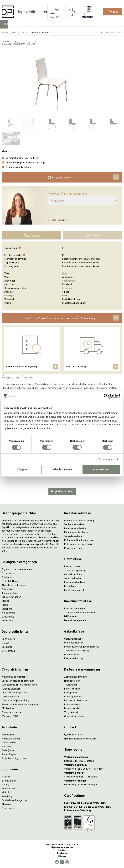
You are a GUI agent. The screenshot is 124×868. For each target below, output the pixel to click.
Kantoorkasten (9, 593)
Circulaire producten (12, 712)
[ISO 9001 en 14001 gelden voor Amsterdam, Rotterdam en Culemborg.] (93, 809)
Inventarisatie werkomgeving (79, 521)
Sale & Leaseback (73, 536)
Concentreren (9, 743)
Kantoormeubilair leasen (77, 532)
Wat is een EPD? (10, 716)
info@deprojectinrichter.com (80, 739)
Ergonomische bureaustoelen (17, 569)
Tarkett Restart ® (11, 697)
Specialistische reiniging (76, 651)
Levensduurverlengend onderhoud (82, 647)
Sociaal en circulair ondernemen (18, 681)
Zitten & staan (9, 781)
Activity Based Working (76, 677)
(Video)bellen (8, 750)
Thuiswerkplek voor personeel (80, 613)
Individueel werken (11, 739)
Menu (8, 26)
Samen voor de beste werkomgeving (20, 705)
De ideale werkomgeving (14, 800)
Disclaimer (62, 853)
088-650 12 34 (73, 735)
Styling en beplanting (75, 571)
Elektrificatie (8, 617)
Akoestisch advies (73, 578)
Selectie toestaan (62, 469)
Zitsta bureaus (9, 573)
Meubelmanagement (75, 620)
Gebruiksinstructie (73, 639)
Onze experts (8, 639)
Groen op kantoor (73, 697)
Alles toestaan (101, 469)
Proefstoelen (8, 808)
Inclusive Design (72, 705)
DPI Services (71, 616)
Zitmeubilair (8, 589)
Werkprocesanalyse (74, 524)
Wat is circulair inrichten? (14, 677)
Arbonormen (8, 789)
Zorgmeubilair (71, 712)
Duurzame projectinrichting (15, 700)
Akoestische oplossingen (14, 585)
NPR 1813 (7, 792)
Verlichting (7, 609)
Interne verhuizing (73, 658)
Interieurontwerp (73, 566)
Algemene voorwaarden (62, 847)
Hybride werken (72, 681)
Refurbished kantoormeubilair (80, 540)
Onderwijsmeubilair (74, 716)
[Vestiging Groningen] (93, 781)
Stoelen (6, 601)
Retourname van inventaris (78, 544)
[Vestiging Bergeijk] (93, 773)
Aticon (24, 33)
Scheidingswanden (11, 597)
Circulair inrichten (73, 574)
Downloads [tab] (93, 235)
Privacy (5, 785)
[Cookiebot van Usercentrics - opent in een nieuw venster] (106, 396)
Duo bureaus (8, 577)
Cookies (62, 850)
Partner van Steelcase (76, 700)
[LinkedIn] (62, 862)
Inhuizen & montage (75, 609)
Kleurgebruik (71, 693)
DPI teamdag (8, 651)
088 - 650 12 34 (60, 220)
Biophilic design (72, 689)
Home (5, 33)
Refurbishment (72, 655)
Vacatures (7, 647)
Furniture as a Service (75, 528)
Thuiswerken (71, 685)
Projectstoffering (10, 581)
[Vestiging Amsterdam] (93, 757)
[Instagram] (67, 862)
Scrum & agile (9, 754)
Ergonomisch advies (75, 582)
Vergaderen (8, 735)
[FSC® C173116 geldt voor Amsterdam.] (93, 803)
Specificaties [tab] (31, 235)
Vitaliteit (6, 777)
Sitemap (62, 856)
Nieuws (5, 643)
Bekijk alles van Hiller (62, 491)
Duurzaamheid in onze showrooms (19, 685)
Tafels (5, 605)
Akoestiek (7, 804)
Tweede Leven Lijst (11, 689)
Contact (113, 11)
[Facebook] (57, 862)
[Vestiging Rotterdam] (93, 765)
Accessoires (8, 621)
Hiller (14, 33)
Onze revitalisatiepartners (15, 693)
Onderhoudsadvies (74, 643)
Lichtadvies (70, 586)
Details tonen (106, 459)
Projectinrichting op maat (14, 758)
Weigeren (23, 469)
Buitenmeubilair (72, 708)
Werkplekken (8, 613)
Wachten (6, 747)
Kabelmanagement (74, 590)
